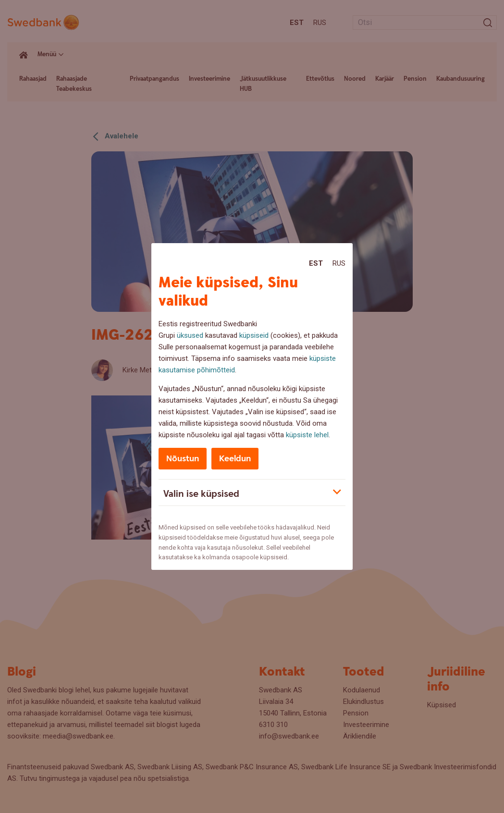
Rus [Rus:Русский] (339, 263)
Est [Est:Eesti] (316, 263)
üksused (190, 335)
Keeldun (235, 459)
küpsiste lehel (307, 435)
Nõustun (183, 459)
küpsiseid (254, 335)
